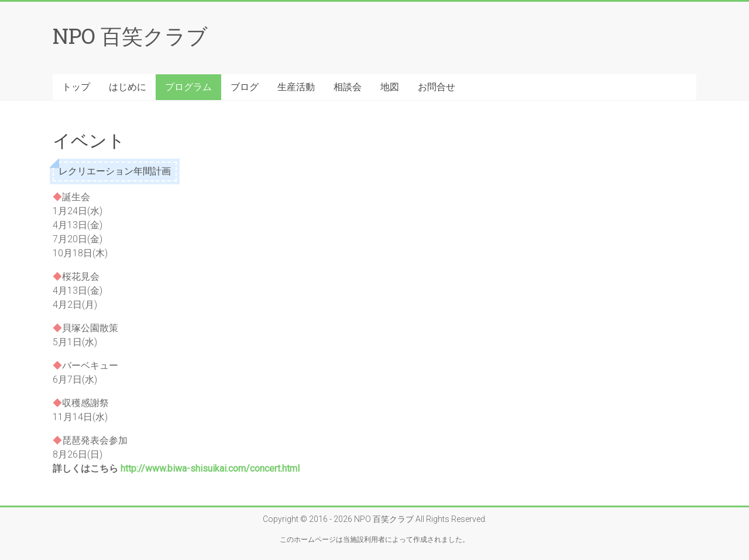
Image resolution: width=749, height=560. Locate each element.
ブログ (245, 87)
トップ (76, 87)
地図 (390, 87)
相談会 (348, 87)
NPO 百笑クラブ (130, 36)
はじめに (128, 87)
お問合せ (437, 87)
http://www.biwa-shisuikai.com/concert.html (210, 468)
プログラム (188, 87)
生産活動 (296, 87)
